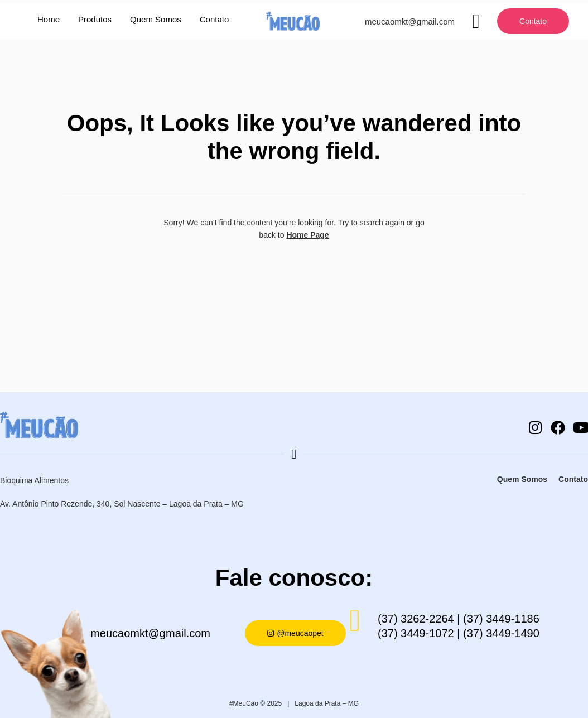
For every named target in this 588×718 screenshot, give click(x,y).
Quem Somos (156, 19)
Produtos (95, 19)
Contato (215, 19)
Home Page (307, 235)
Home (49, 19)
